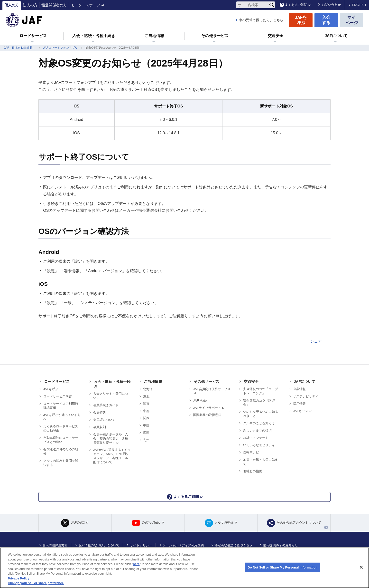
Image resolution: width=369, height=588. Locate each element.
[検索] (272, 5)
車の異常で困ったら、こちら (261, 20)
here (136, 564)
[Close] (361, 567)
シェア (316, 341)
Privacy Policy (18, 578)
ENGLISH (359, 5)
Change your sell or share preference (36, 583)
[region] (184, 568)
